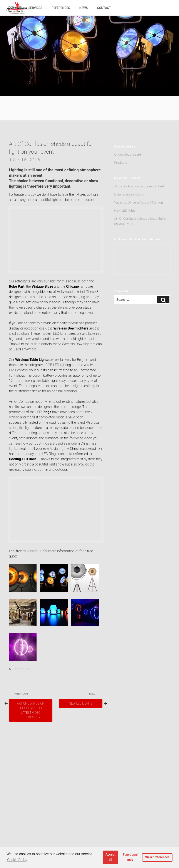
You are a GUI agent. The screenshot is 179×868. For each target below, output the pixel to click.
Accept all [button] (110, 857)
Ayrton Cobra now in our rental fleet (139, 186)
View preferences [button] (157, 857)
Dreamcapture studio (129, 194)
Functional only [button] (130, 857)
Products (23, 669)
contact (104, 8)
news (84, 8)
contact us (34, 551)
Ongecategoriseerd (128, 155)
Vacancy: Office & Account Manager (139, 202)
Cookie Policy (17, 860)
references (61, 8)
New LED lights (125, 211)
